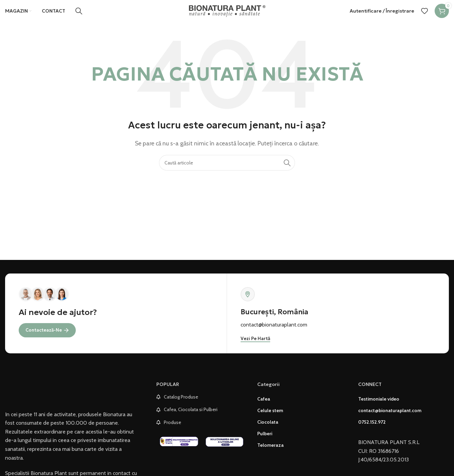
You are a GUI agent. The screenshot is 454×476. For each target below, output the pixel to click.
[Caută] (79, 14)
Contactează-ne (47, 336)
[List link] (202, 404)
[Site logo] (227, 13)
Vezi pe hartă (255, 346)
